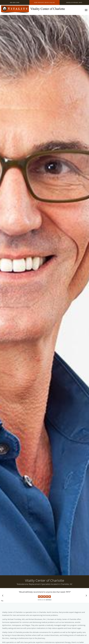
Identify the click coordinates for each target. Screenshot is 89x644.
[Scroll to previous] (3, 596)
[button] (45, 3)
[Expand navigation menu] (86, 10)
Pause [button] (2, 601)
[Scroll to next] (86, 596)
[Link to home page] (33, 10)
